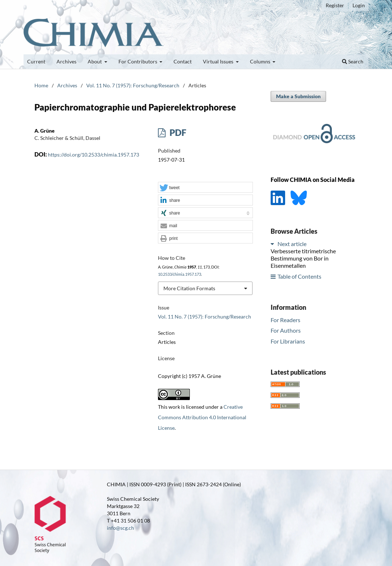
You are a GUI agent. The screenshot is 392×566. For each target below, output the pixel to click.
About (95, 61)
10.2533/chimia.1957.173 (180, 274)
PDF (177, 132)
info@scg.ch (120, 528)
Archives (66, 61)
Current (36, 61)
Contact (183, 61)
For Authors (286, 330)
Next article (292, 244)
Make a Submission (298, 96)
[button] (205, 188)
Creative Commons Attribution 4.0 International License (202, 417)
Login (359, 5)
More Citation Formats (189, 288)
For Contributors (138, 61)
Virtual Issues (219, 61)
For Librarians (288, 341)
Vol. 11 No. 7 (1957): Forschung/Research (133, 85)
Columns (261, 61)
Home (41, 85)
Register (335, 5)
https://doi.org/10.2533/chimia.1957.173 (93, 155)
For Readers (285, 320)
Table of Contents (299, 276)
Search (353, 61)
